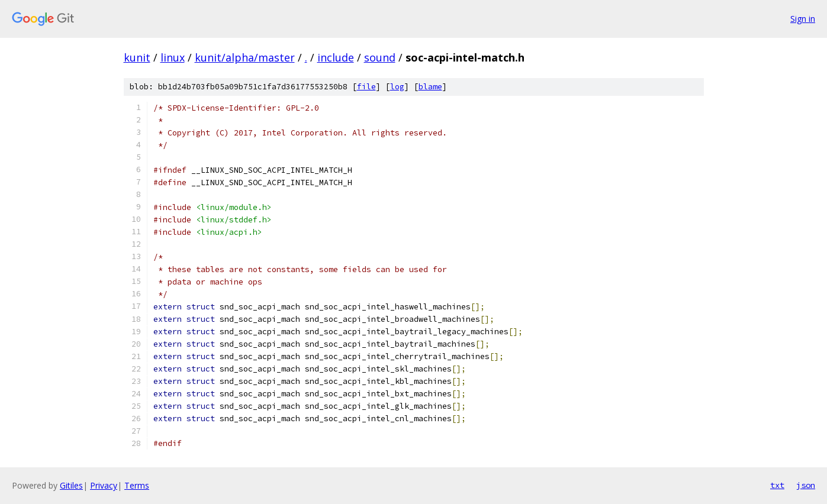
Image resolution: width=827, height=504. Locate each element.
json (806, 485)
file (366, 87)
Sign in (803, 19)
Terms (137, 485)
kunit (137, 57)
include (336, 57)
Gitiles (71, 485)
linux (173, 57)
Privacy (104, 485)
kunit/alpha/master (245, 57)
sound (380, 57)
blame (430, 87)
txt (777, 485)
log (397, 87)
